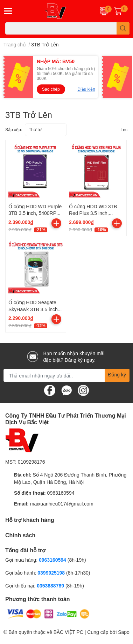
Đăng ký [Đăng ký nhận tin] (117, 375)
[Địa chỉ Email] (66, 375)
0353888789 (50, 586)
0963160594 (61, 493)
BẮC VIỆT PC (68, 632)
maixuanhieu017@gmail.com (62, 504)
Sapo (124, 632)
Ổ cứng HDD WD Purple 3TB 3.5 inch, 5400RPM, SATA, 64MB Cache (35, 213)
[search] (123, 28)
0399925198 (51, 573)
